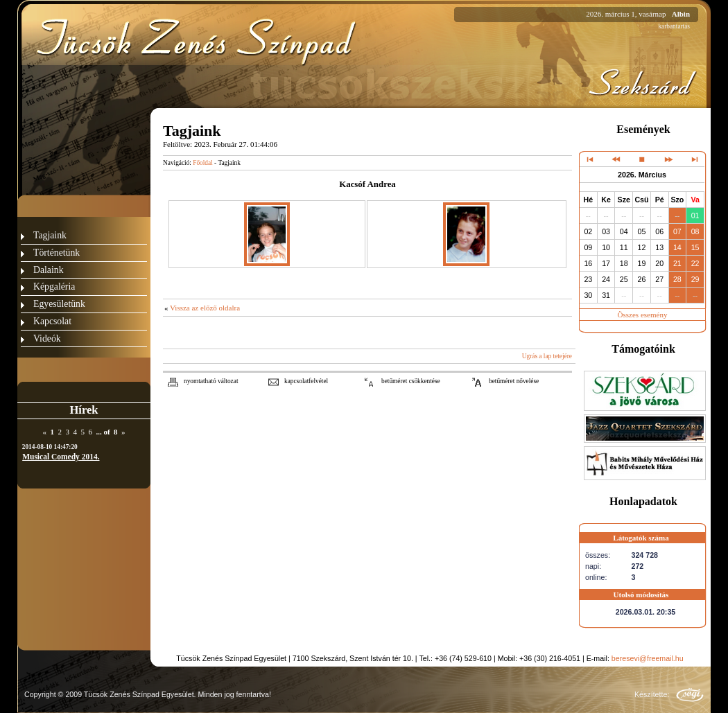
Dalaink (49, 270)
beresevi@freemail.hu (648, 658)
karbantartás (674, 26)
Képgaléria (54, 287)
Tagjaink (50, 235)
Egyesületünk (59, 304)
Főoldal (203, 163)
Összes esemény (643, 315)
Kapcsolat (52, 321)
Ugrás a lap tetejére (547, 356)
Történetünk (57, 253)
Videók (47, 338)
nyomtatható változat (211, 381)
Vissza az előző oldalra (205, 308)
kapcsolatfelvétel (306, 381)
